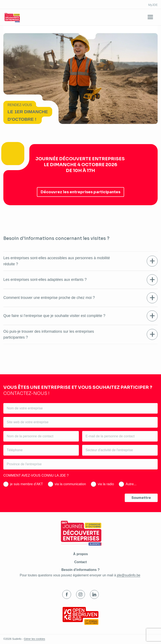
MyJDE (153, 5)
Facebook (67, 594)
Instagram (80, 594)
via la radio (106, 484)
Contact (80, 562)
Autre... (131, 484)
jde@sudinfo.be (129, 575)
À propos (80, 554)
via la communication (70, 484)
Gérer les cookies (34, 639)
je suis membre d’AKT (27, 484)
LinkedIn (94, 594)
